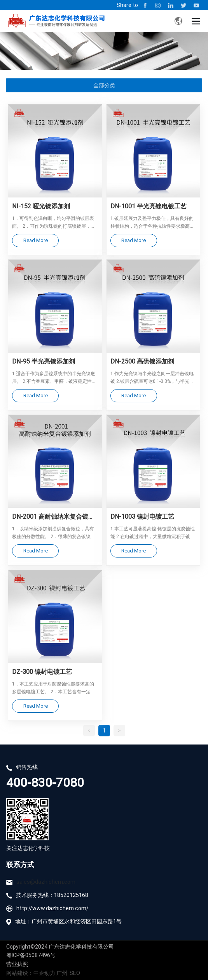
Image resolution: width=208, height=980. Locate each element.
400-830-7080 (45, 782)
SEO (75, 973)
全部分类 (104, 85)
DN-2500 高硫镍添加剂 (142, 361)
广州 (62, 973)
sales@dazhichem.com (46, 882)
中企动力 (45, 973)
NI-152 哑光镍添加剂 (41, 206)
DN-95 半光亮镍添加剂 (44, 361)
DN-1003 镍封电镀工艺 (142, 516)
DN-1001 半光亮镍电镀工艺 (149, 206)
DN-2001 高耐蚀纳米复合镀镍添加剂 (53, 517)
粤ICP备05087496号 (31, 955)
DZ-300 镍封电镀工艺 (42, 671)
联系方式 (20, 864)
